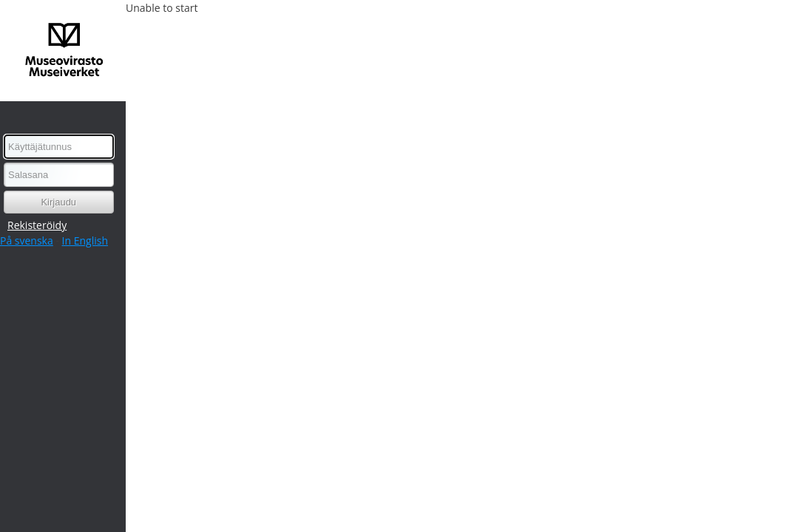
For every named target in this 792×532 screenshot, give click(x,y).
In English (85, 241)
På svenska (27, 241)
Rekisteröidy (37, 225)
